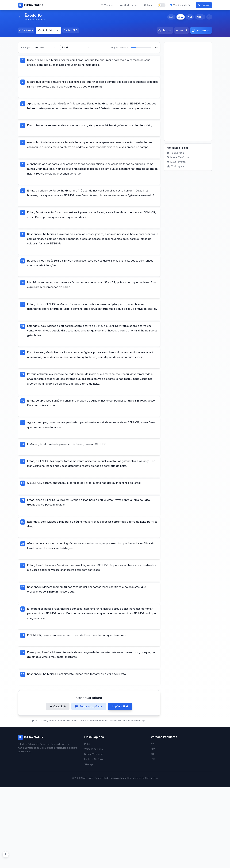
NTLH (200, 17)
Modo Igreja (128, 5)
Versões (107, 5)
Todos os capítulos (89, 787)
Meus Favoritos (177, 162)
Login (148, 5)
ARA (181, 17)
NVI (190, 17)
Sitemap (89, 845)
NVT (153, 840)
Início (87, 824)
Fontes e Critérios (94, 840)
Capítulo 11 (120, 787)
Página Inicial (176, 153)
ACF (171, 17)
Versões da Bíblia (94, 830)
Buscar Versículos (178, 157)
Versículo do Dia (181, 5)
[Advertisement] (188, 92)
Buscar (204, 5)
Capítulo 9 (58, 787)
